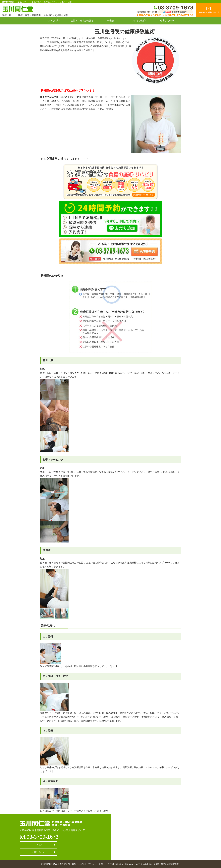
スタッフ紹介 (139, 21)
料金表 (111, 21)
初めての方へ (54, 21)
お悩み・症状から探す (82, 21)
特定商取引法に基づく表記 (118, 864)
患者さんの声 (167, 21)
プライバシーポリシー (97, 864)
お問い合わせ (54, 27)
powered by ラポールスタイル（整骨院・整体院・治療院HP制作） (154, 864)
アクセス (35, 845)
